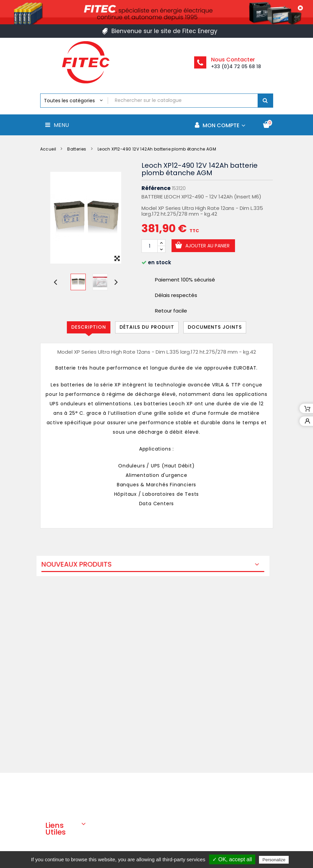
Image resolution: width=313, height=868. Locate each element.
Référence (156, 188)
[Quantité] (150, 246)
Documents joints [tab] (215, 327)
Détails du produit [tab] (147, 327)
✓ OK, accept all (232, 859)
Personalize (274, 860)
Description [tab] (89, 327)
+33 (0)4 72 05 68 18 (236, 66)
